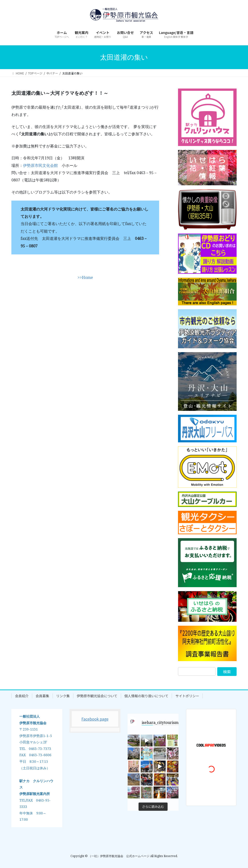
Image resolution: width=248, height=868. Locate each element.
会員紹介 (22, 696)
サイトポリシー (187, 696)
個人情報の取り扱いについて (147, 696)
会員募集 (42, 696)
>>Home (85, 277)
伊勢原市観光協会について (97, 696)
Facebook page (95, 719)
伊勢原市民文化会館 (40, 165)
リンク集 (63, 696)
